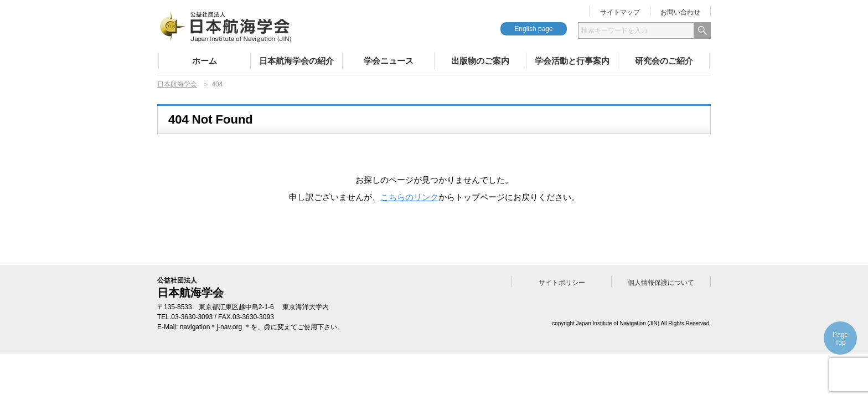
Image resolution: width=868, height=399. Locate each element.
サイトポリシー (562, 283)
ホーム (205, 61)
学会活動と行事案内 (572, 61)
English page (533, 29)
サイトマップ (620, 12)
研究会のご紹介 (664, 61)
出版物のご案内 (480, 61)
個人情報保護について (661, 283)
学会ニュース (389, 61)
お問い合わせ (680, 12)
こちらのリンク (409, 197)
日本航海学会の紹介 (296, 61)
